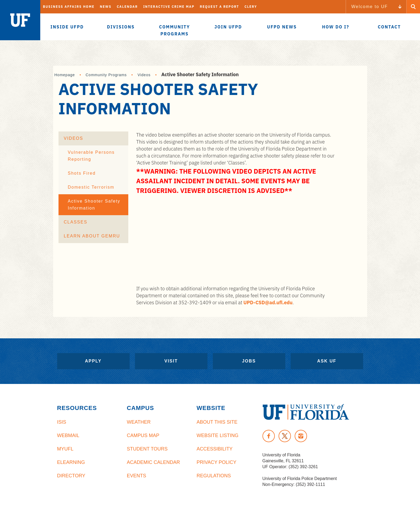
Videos (144, 75)
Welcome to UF (370, 7)
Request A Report (220, 7)
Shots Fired (82, 173)
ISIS (62, 422)
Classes (76, 222)
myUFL (65, 449)
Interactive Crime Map (169, 7)
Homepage (65, 75)
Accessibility (214, 449)
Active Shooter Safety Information (94, 205)
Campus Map (143, 435)
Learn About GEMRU (92, 236)
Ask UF (327, 361)
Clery (251, 7)
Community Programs (106, 75)
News (106, 7)
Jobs (249, 361)
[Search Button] (413, 7)
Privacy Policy (216, 462)
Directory (71, 476)
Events (136, 476)
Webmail (68, 435)
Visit (171, 361)
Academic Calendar (153, 462)
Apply (93, 361)
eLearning (71, 462)
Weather (139, 422)
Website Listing (217, 435)
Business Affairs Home (69, 7)
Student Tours (147, 449)
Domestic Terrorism (91, 187)
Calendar (127, 7)
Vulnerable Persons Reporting (91, 156)
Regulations (214, 476)
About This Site (217, 422)
